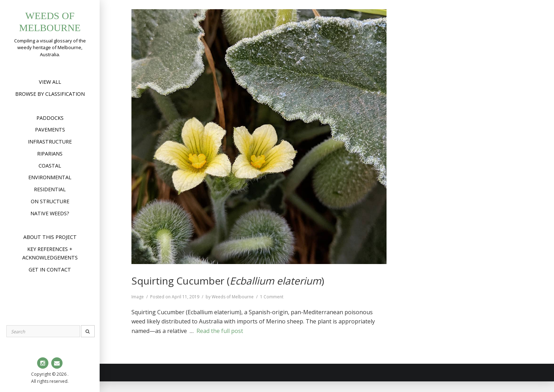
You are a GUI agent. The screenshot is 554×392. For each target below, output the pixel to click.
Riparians (50, 154)
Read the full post (220, 331)
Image (138, 297)
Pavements (50, 130)
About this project (50, 237)
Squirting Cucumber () (228, 281)
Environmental (50, 177)
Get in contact (50, 270)
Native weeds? (50, 213)
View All (50, 82)
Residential (50, 189)
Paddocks (50, 118)
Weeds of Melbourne (233, 297)
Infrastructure (50, 142)
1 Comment (272, 297)
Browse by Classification (50, 94)
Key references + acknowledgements (50, 253)
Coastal (50, 166)
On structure (50, 201)
